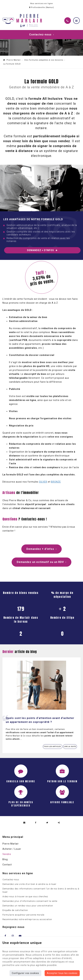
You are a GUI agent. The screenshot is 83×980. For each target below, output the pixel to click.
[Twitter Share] (47, 823)
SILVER (43, 482)
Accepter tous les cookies (62, 973)
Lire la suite (70, 747)
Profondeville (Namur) (42, 7)
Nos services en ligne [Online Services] (42, 4)
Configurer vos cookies (25, 973)
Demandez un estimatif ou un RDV (41, 562)
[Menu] (76, 21)
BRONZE (56, 482)
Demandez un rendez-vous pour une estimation (28, 906)
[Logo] (22, 21)
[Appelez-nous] (68, 21)
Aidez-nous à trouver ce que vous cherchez (25, 896)
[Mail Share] (24, 823)
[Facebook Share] (36, 823)
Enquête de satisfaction (15, 910)
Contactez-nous (42, 35)
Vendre (7, 854)
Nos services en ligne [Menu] (18, 873)
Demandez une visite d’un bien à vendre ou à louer (29, 884)
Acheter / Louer (12, 849)
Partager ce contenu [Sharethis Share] (59, 823)
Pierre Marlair (12, 60)
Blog (5, 859)
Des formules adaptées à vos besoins (44, 60)
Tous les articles (53, 747)
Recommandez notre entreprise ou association (27, 919)
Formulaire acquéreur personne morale (23, 915)
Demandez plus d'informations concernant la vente (30, 901)
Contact (7, 865)
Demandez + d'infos (42, 250)
